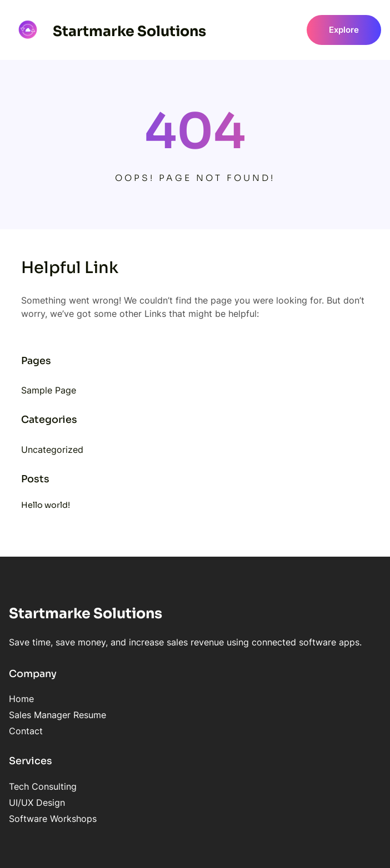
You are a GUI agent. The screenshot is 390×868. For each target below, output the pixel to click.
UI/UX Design (37, 803)
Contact (26, 731)
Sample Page (49, 390)
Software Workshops (53, 819)
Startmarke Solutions (129, 31)
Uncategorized (52, 450)
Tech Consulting (43, 786)
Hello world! (46, 505)
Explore (344, 30)
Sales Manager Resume (57, 715)
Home (21, 699)
